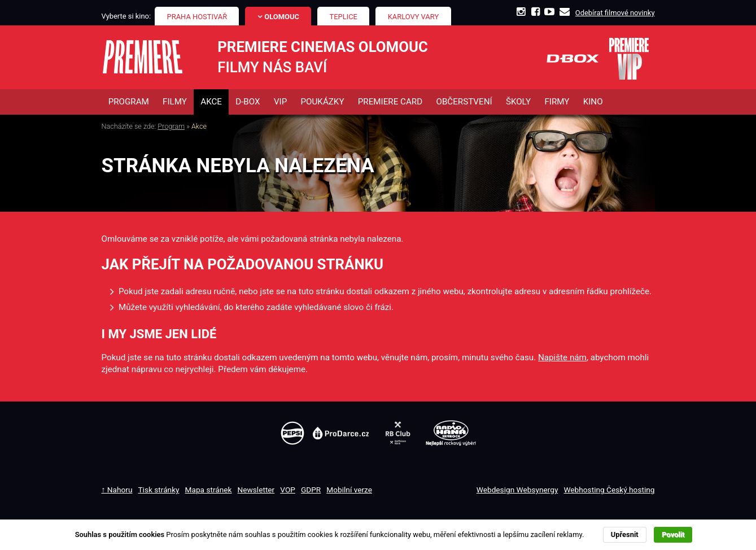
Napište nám (562, 357)
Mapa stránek (209, 490)
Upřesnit (625, 534)
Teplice (344, 17)
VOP (288, 490)
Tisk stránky (158, 490)
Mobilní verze (349, 490)
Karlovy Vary (414, 17)
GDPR (311, 490)
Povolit (673, 534)
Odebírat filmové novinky (615, 13)
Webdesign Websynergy (517, 490)
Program (171, 127)
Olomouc (282, 17)
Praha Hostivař (197, 17)
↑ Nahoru (117, 490)
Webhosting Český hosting (609, 490)
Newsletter (256, 490)
